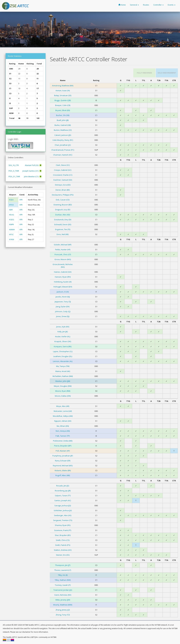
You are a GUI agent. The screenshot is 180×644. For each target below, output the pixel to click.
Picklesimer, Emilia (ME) (63, 441)
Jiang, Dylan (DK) (63, 307)
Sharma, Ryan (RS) (63, 525)
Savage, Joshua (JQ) (63, 506)
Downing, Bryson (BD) (63, 205)
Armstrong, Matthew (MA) (63, 86)
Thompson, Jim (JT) (63, 565)
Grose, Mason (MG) (63, 259)
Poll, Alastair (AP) (63, 451)
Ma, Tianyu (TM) (63, 366)
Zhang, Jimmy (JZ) (63, 610)
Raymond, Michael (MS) (63, 466)
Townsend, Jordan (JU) (63, 590)
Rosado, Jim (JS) (63, 486)
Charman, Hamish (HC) (63, 155)
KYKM (12, 239)
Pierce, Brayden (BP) (63, 446)
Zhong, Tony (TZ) (63, 615)
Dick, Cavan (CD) (63, 200)
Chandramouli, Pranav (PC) (63, 150)
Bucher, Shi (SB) (63, 115)
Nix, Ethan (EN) (63, 426)
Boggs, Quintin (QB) (63, 100)
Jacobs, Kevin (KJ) (63, 297)
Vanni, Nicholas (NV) (63, 595)
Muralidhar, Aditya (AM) (63, 416)
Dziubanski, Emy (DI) (63, 220)
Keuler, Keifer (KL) (63, 336)
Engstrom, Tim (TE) (63, 229)
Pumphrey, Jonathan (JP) (63, 456)
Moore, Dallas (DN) (63, 396)
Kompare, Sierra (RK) (63, 346)
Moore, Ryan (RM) (63, 391)
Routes (146, 5)
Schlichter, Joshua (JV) (63, 510)
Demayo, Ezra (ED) (63, 185)
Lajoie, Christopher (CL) (63, 351)
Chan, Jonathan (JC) (63, 145)
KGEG (12, 220)
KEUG (12, 215)
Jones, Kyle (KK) (63, 327)
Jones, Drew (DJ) (63, 316)
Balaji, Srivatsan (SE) (63, 95)
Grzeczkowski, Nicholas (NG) (63, 266)
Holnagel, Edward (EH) (63, 287)
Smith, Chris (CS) (63, 540)
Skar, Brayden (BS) (63, 535)
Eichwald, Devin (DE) (63, 224)
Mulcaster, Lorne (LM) (63, 411)
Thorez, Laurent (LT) (63, 570)
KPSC (11, 234)
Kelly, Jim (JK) (63, 332)
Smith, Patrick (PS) (63, 545)
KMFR (11, 224)
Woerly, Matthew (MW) (63, 605)
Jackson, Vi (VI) (63, 292)
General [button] (134, 5)
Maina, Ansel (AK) (63, 371)
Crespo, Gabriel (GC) (63, 170)
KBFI (11, 210)
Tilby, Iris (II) (63, 575)
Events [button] (172, 5)
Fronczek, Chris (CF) (63, 254)
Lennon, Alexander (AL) (63, 361)
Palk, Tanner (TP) (63, 436)
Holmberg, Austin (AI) (63, 282)
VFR (21, 200)
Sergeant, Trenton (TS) (63, 520)
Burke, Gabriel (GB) (63, 125)
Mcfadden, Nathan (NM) (63, 376)
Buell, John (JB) (63, 120)
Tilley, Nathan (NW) (63, 580)
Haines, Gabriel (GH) (63, 272)
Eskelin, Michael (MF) (63, 245)
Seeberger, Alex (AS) (63, 515)
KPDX (11, 205)
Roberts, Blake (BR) (63, 470)
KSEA (11, 200)
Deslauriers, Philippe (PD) (63, 195)
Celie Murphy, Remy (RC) (63, 140)
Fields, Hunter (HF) (63, 250)
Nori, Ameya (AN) (63, 431)
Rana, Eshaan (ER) (63, 461)
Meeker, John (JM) (63, 381)
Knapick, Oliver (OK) (63, 341)
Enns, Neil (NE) (63, 234)
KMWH (12, 230)
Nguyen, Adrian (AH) (63, 421)
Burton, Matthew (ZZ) (63, 130)
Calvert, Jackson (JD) (63, 135)
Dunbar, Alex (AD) (63, 215)
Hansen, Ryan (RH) (63, 277)
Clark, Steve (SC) (63, 165)
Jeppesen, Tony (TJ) (63, 302)
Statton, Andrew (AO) (63, 550)
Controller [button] (158, 5)
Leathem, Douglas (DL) (63, 356)
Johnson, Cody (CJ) (63, 311)
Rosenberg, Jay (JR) (63, 491)
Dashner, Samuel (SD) (63, 180)
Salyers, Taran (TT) (63, 496)
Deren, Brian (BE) (63, 190)
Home (122, 5)
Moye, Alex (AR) (63, 406)
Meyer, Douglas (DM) (63, 386)
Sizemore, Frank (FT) (63, 530)
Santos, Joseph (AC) (63, 500)
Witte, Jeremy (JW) (63, 600)
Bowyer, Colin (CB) (63, 105)
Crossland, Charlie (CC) (63, 175)
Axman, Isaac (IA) (63, 90)
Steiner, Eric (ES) (63, 555)
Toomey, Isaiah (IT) (63, 585)
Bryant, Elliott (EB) (63, 110)
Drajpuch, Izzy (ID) (63, 210)
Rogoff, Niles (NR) (63, 475)
